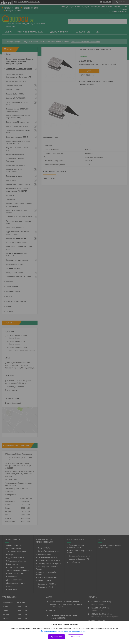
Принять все (57, 637)
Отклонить (76, 637)
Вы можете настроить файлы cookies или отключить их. (64, 631)
